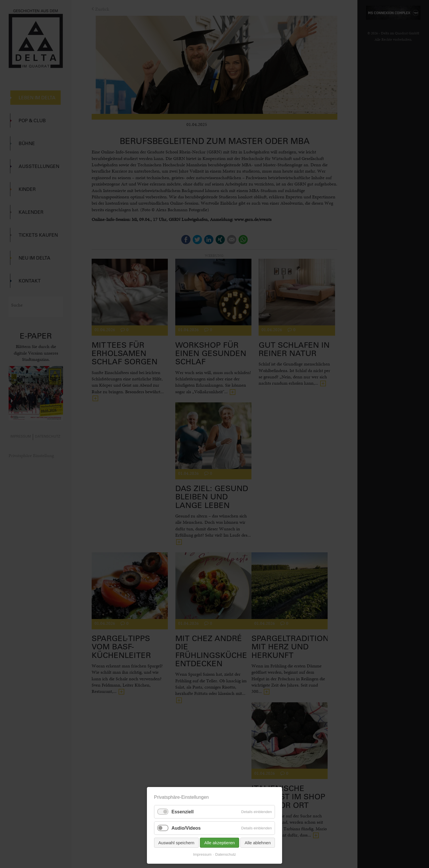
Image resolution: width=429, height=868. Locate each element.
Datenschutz (226, 854)
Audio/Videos (186, 828)
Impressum (202, 854)
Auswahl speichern (176, 843)
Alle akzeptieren (220, 843)
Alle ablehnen (258, 843)
